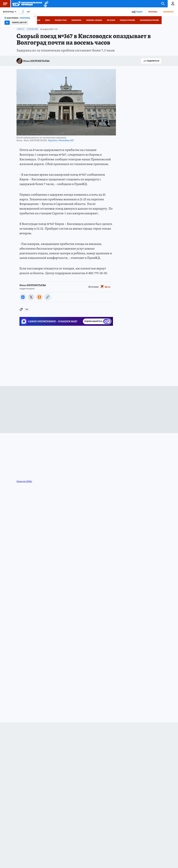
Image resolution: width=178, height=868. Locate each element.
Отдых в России (127, 20)
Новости (21, 29)
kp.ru (108, 287)
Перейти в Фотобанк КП (61, 140)
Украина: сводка (94, 20)
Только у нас (61, 20)
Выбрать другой (19, 23)
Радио (139, 12)
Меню (4, 4)
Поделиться (151, 61)
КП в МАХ (111, 20)
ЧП (27, 310)
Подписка (168, 12)
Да (7, 23)
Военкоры (76, 20)
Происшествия (32, 29)
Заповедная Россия (149, 20)
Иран (47, 20)
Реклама (153, 12)
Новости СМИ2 (24, 481)
